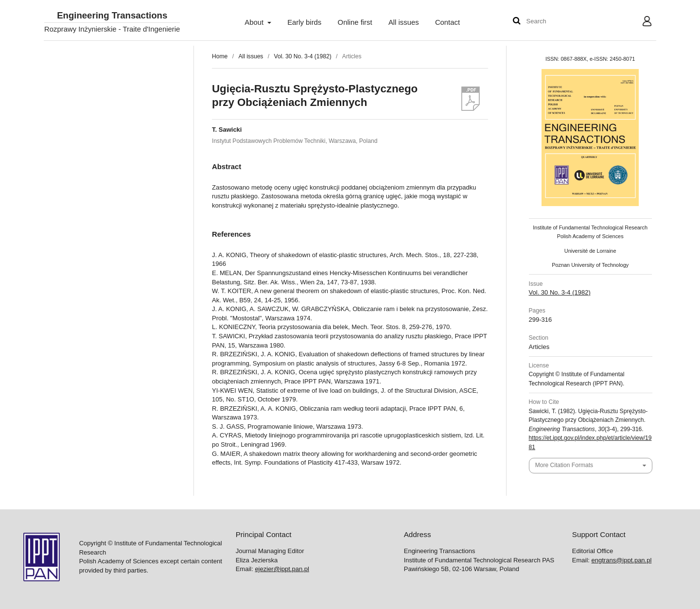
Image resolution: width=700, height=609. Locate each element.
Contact (447, 22)
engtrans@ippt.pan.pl (622, 560)
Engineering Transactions (112, 16)
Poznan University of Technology (590, 265)
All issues (404, 22)
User (639, 22)
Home (220, 56)
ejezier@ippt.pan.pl (282, 569)
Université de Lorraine (590, 251)
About (255, 22)
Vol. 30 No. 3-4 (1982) (303, 56)
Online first (355, 22)
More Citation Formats (564, 465)
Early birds (304, 22)
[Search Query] (556, 22)
